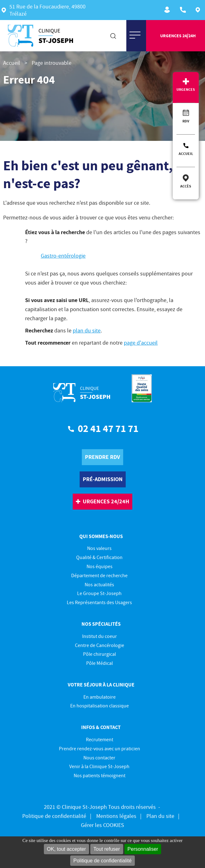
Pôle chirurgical (100, 654)
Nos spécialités (101, 624)
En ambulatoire (100, 697)
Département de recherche (99, 575)
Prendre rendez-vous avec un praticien (100, 748)
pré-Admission (103, 479)
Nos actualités (99, 584)
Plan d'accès (200, 10)
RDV (186, 121)
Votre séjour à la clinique (101, 685)
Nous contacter (99, 758)
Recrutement (168, 10)
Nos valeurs (99, 548)
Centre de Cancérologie (100, 645)
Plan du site (160, 816)
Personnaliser (143, 849)
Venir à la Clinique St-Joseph (99, 766)
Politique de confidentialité (103, 861)
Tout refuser (107, 849)
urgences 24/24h (178, 36)
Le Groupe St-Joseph (99, 593)
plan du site (87, 330)
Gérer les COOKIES (103, 825)
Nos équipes (100, 566)
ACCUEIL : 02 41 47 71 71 (184, 10)
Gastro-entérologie (63, 256)
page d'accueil (141, 343)
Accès (186, 186)
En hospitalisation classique (100, 706)
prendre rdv (103, 457)
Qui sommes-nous (101, 536)
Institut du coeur (100, 636)
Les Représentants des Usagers (99, 602)
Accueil (186, 154)
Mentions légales (116, 816)
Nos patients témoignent (100, 775)
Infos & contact (101, 727)
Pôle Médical (100, 663)
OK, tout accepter (67, 849)
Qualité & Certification (99, 557)
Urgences (186, 89)
